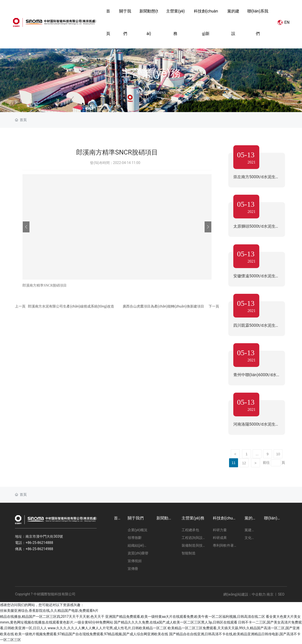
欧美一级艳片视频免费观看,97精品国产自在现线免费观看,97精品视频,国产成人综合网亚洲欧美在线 (91, 635)
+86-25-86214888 (39, 544)
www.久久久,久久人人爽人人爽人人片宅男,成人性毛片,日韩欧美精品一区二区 (107, 629)
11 (234, 464)
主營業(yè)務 (151, 73)
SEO (281, 595)
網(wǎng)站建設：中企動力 (245, 595)
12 (244, 464)
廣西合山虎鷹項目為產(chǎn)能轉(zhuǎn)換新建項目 (163, 306)
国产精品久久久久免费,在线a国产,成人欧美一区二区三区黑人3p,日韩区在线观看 (176, 624)
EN (281, 22)
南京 (270, 595)
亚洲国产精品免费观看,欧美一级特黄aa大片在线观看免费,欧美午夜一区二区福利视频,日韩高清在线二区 (185, 618)
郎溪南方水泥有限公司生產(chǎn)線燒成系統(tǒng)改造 (71, 306)
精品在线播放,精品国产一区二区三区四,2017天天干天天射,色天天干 (52, 618)
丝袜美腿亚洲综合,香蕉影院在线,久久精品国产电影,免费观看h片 (49, 612)
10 (278, 455)
